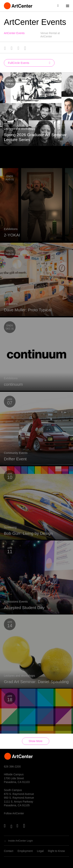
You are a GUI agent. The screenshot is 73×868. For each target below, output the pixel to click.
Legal (40, 851)
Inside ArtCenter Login (21, 841)
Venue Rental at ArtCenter (50, 35)
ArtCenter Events (14, 33)
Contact (9, 851)
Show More (36, 741)
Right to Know (56, 851)
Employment (25, 851)
